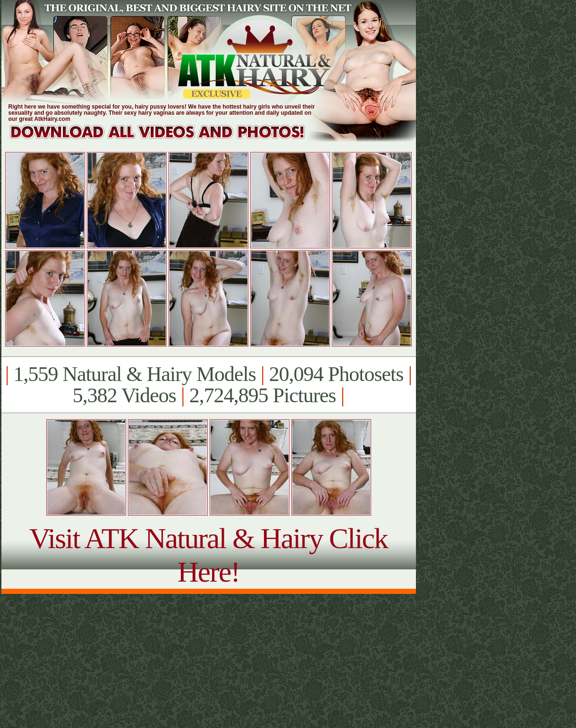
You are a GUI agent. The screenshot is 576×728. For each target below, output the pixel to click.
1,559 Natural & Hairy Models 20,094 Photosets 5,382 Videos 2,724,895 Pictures (208, 385)
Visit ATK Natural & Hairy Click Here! (208, 555)
